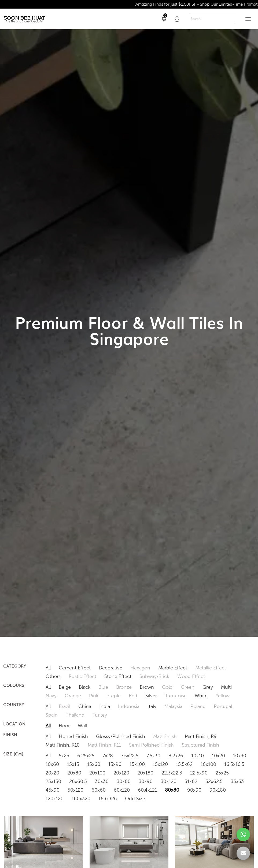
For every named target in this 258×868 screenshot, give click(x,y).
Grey (208, 687)
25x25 (222, 773)
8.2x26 (176, 756)
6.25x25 (86, 756)
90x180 (218, 790)
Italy (152, 706)
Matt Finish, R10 (63, 745)
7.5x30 (153, 756)
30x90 (146, 781)
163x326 (108, 799)
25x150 (53, 781)
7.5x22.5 (130, 756)
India (105, 706)
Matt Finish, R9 (201, 736)
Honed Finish (73, 736)
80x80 (172, 790)
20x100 (97, 773)
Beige (65, 687)
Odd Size (135, 799)
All (48, 668)
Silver (151, 696)
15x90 (115, 764)
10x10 (198, 756)
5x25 (64, 756)
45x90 (53, 790)
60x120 (122, 790)
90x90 (194, 790)
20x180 (145, 773)
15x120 (160, 764)
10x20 (218, 756)
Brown (147, 687)
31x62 (191, 781)
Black (85, 687)
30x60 (124, 781)
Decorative (110, 668)
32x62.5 (214, 781)
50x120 (75, 790)
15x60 (94, 764)
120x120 (55, 799)
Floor (64, 726)
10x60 (52, 764)
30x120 (169, 781)
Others (53, 676)
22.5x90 (199, 773)
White (201, 696)
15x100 (137, 764)
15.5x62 (184, 764)
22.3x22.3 (172, 773)
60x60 (99, 790)
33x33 (237, 781)
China (85, 706)
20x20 (52, 773)
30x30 (102, 781)
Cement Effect (75, 668)
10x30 (240, 756)
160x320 (81, 799)
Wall (82, 726)
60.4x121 (147, 790)
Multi (226, 687)
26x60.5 (78, 781)
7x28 (108, 756)
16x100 (208, 764)
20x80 (74, 773)
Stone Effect (118, 676)
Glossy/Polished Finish (121, 736)
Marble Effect (173, 668)
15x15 (73, 764)
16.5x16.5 (234, 764)
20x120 (121, 773)
